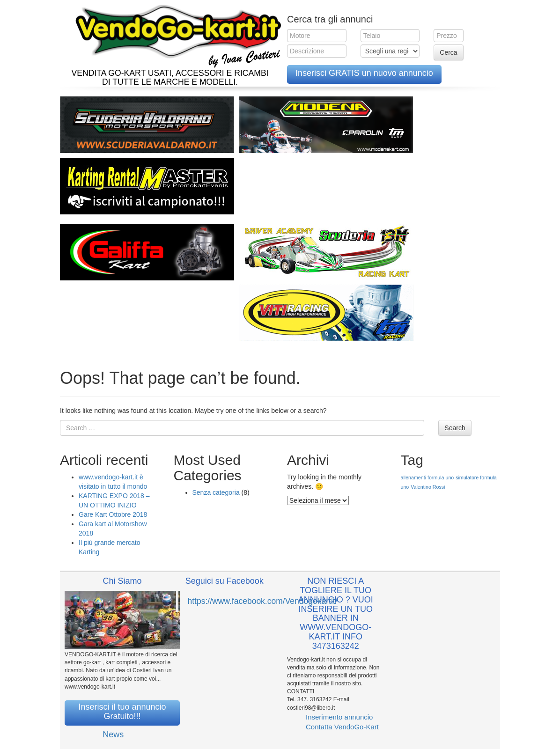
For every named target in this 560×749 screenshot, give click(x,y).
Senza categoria (216, 492)
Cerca (448, 52)
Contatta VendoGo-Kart (342, 727)
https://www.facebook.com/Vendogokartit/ (263, 601)
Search (455, 428)
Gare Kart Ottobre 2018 (113, 514)
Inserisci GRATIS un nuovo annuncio (364, 73)
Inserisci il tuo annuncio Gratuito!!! (122, 712)
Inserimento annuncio (339, 717)
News (113, 734)
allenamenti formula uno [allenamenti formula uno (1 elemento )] (427, 477)
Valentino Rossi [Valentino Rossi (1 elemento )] (428, 487)
